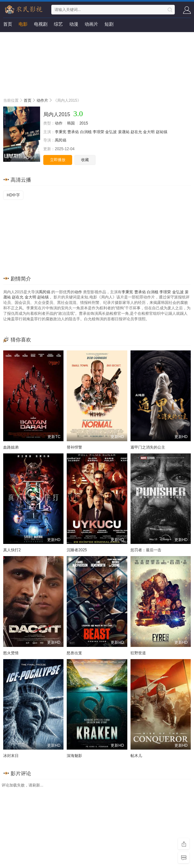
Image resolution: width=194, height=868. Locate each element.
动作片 (42, 100)
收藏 (85, 160)
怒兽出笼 (74, 653)
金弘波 (111, 132)
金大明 (149, 132)
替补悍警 (74, 447)
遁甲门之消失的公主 (148, 447)
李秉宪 (61, 132)
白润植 (86, 132)
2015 (84, 123)
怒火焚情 (11, 653)
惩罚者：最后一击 (146, 550)
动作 (59, 123)
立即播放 (58, 160)
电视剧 (41, 24)
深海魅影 (74, 756)
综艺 (58, 24)
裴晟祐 (124, 132)
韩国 (71, 123)
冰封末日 (11, 756)
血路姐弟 (11, 447)
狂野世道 (138, 653)
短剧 (109, 24)
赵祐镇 (162, 132)
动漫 (74, 24)
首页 (8, 24)
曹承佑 (73, 132)
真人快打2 (12, 550)
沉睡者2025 (77, 550)
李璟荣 (98, 132)
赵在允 (136, 132)
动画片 (91, 24)
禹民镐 (61, 140)
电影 (23, 24)
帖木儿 (136, 756)
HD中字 (13, 195)
